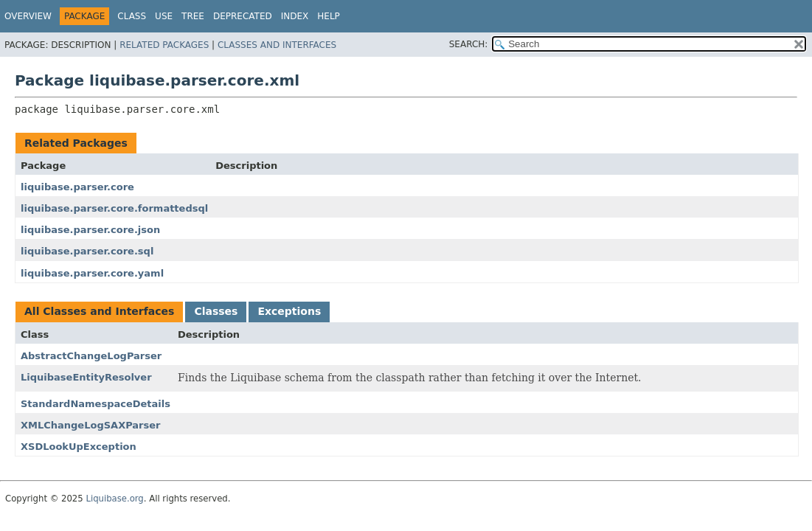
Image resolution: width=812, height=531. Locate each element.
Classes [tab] (216, 311)
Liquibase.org (114, 499)
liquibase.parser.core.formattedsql (114, 208)
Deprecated (243, 16)
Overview (28, 16)
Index (295, 16)
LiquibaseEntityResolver (86, 377)
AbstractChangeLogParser (91, 356)
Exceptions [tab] (289, 311)
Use (164, 16)
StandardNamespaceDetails (96, 404)
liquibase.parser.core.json (90, 230)
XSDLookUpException (79, 447)
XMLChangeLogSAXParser (90, 425)
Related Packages (164, 45)
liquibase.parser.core (77, 187)
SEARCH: (469, 44)
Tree (193, 16)
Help (329, 16)
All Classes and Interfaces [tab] (99, 311)
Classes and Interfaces (277, 45)
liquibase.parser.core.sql (87, 251)
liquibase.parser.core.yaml (92, 273)
